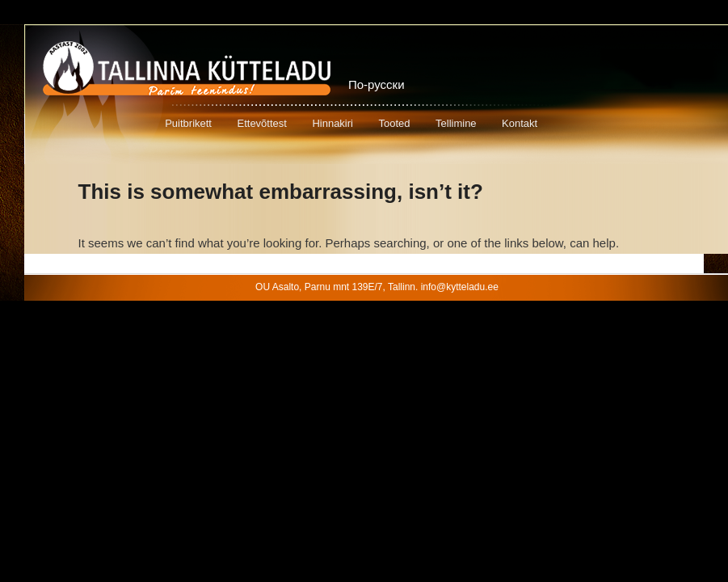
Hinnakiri (332, 123)
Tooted (394, 123)
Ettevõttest (261, 123)
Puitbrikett (188, 123)
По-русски (377, 84)
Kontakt (520, 123)
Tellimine (456, 123)
